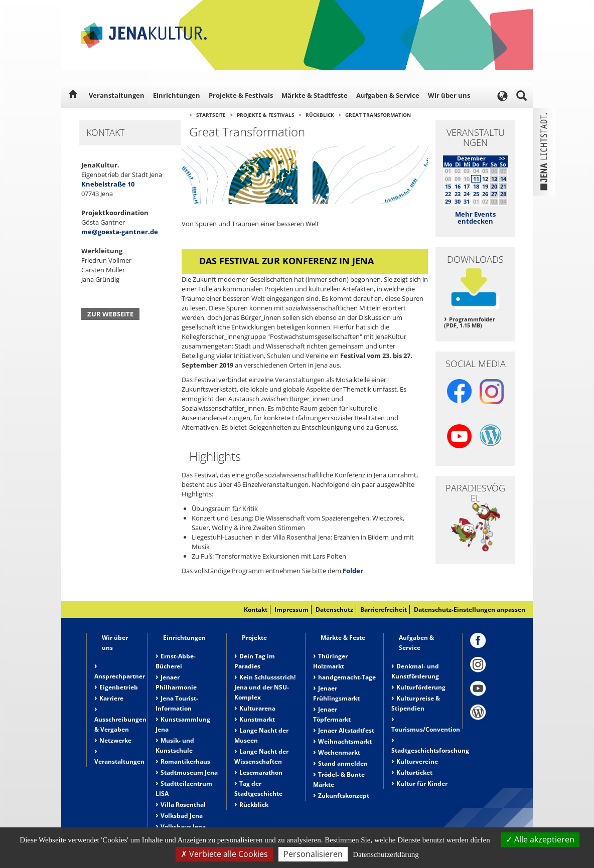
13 (494, 179)
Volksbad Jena (182, 816)
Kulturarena (257, 708)
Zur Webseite (110, 314)
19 (485, 186)
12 (485, 179)
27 (494, 194)
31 (467, 201)
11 (476, 179)
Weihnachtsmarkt (345, 741)
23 (458, 194)
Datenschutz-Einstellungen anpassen (470, 610)
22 (448, 194)
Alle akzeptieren (540, 839)
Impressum (291, 610)
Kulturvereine (417, 761)
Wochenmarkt (339, 752)
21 (503, 186)
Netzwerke (115, 740)
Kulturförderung (421, 687)
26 (485, 194)
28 (503, 194)
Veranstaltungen (117, 95)
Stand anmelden (343, 763)
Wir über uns (449, 95)
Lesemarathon (261, 772)
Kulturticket (414, 772)
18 (476, 186)
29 (448, 201)
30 (458, 201)
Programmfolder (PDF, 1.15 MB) (470, 322)
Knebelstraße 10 (108, 184)
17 (467, 186)
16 (458, 186)
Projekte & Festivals (241, 95)
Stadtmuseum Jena (189, 772)
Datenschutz (334, 610)
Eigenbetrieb (119, 687)
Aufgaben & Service (388, 95)
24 (467, 194)
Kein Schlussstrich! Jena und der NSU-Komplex (265, 687)
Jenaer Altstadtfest (346, 730)
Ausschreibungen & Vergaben (120, 724)
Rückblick (320, 115)
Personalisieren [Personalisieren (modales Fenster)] (313, 854)
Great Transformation (378, 115)
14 (503, 179)
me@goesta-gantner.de (120, 232)
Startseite (211, 115)
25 (476, 194)
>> (502, 158)
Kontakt (256, 610)
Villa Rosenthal (183, 805)
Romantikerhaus (185, 761)
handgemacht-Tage (347, 677)
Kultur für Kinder (422, 784)
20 (494, 186)
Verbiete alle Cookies (224, 854)
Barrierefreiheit (384, 610)
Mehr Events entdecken (475, 218)
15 (448, 186)
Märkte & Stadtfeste (315, 95)
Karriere (111, 698)
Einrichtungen (177, 95)
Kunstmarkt (257, 719)
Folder (353, 571)
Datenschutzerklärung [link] (386, 854)
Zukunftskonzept (344, 796)
